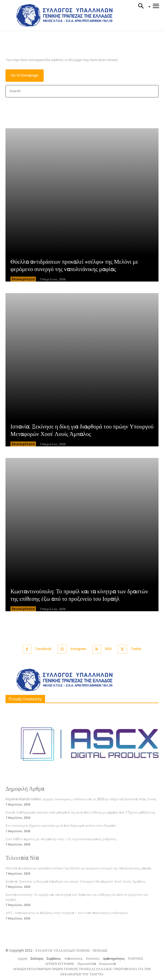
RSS (109, 649)
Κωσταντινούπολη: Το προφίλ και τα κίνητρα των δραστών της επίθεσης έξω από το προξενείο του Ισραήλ (79, 595)
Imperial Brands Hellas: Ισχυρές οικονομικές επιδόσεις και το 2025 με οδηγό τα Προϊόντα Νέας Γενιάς (81, 799)
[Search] (153, 91)
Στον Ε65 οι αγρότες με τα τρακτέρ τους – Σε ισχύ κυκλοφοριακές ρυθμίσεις (61, 839)
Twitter (136, 649)
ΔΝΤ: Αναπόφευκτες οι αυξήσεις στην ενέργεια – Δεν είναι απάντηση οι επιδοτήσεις (67, 913)
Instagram (78, 649)
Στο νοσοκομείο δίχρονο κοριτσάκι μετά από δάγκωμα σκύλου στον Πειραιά (61, 825)
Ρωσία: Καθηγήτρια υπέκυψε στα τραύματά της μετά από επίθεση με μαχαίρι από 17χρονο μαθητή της (80, 812)
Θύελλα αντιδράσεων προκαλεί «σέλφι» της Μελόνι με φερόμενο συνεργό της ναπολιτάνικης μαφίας (74, 266)
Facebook (44, 649)
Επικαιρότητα (23, 279)
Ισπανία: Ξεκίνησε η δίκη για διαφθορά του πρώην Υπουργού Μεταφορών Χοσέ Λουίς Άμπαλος (82, 430)
